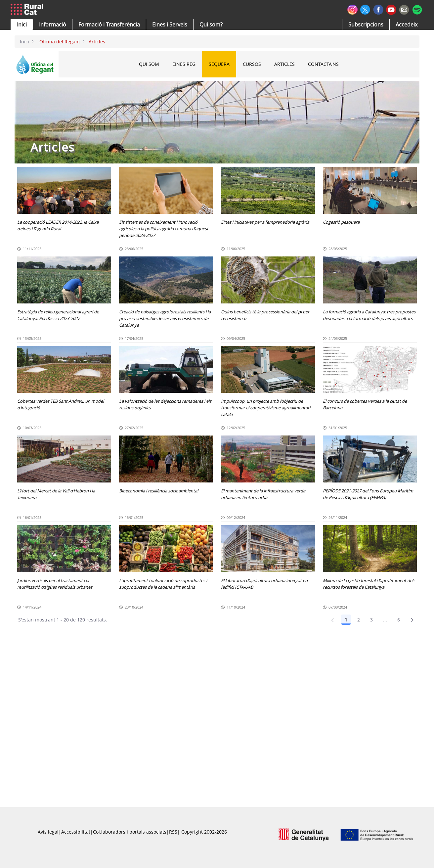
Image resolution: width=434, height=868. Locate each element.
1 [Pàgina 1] (346, 620)
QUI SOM (149, 64)
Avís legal (48, 832)
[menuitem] (109, 24)
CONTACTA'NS (323, 64)
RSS (173, 832)
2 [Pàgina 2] (359, 620)
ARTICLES (284, 64)
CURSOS (252, 64)
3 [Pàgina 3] (371, 620)
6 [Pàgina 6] (399, 620)
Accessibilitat (76, 832)
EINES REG (184, 64)
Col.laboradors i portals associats (130, 832)
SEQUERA (219, 64)
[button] (22, 24)
